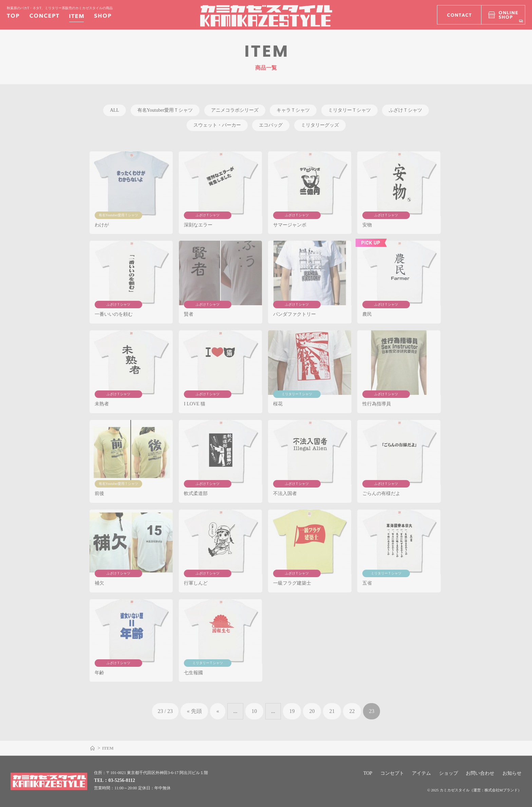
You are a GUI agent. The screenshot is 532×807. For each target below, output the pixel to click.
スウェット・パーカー (217, 125)
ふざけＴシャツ (405, 110)
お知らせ (512, 773)
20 (312, 711)
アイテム (421, 773)
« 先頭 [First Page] (194, 711)
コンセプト (392, 773)
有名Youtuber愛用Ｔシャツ (165, 110)
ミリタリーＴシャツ (349, 110)
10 (254, 711)
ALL (115, 110)
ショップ (449, 773)
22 (352, 711)
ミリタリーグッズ (320, 125)
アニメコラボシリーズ (235, 110)
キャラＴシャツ (293, 110)
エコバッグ (271, 125)
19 (292, 711)
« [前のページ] (218, 711)
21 (332, 711)
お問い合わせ (480, 773)
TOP (368, 773)
